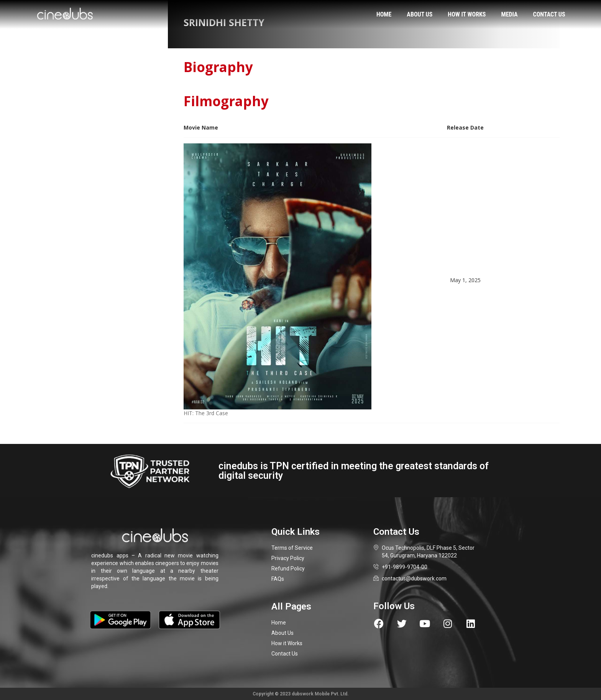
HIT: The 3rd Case (206, 413)
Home (384, 14)
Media (510, 14)
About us (420, 14)
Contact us (549, 14)
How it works (467, 14)
